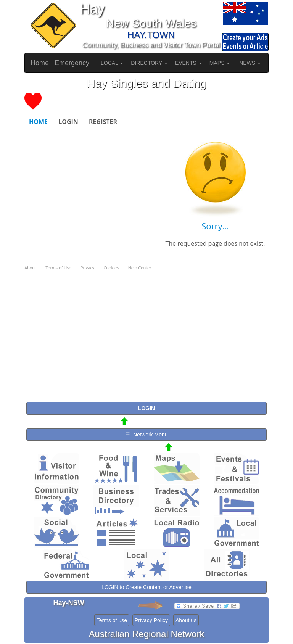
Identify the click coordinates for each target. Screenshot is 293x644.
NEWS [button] (250, 63)
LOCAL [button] (112, 63)
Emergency (72, 63)
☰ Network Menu (146, 435)
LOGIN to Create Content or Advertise (146, 587)
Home (40, 63)
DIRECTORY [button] (149, 63)
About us (186, 620)
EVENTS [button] (188, 63)
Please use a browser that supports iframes (146, 245)
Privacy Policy (151, 620)
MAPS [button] (220, 63)
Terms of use (112, 620)
